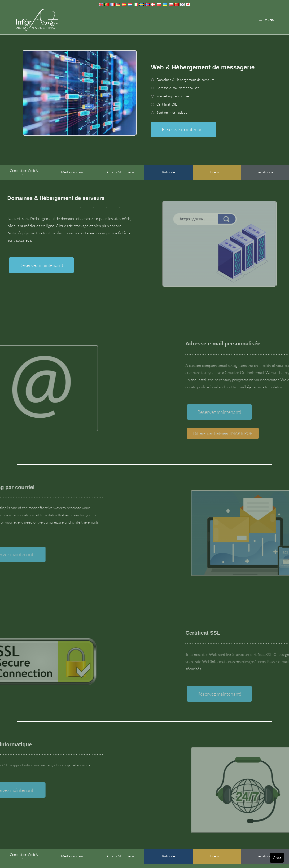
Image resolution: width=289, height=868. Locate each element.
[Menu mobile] (267, 20)
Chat (277, 858)
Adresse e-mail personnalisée (178, 88)
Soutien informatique (172, 112)
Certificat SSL (167, 104)
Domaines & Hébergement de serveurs (185, 80)
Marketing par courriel (173, 96)
